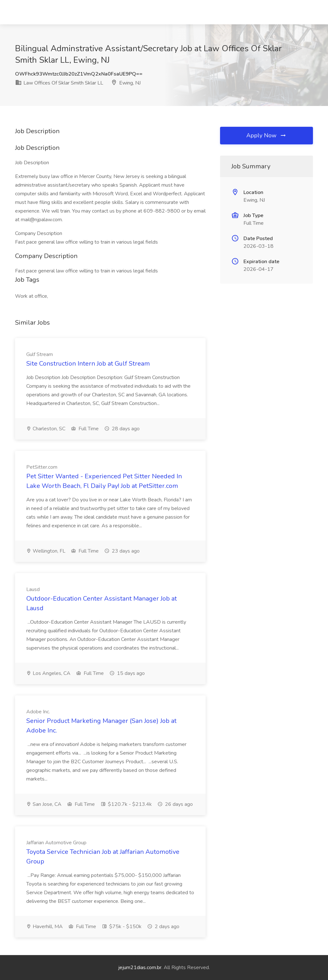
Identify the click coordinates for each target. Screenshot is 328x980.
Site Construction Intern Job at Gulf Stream (88, 364)
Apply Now (266, 135)
